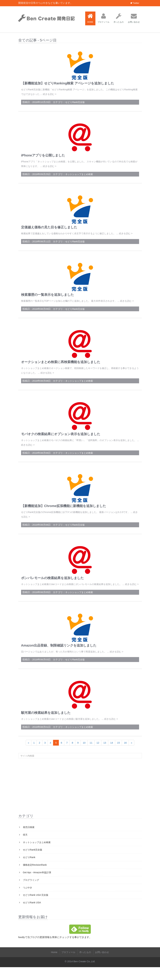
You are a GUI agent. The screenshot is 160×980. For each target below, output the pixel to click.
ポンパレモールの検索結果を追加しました (52, 585)
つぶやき (28, 900)
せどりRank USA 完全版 (36, 908)
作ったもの (119, 18)
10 (84, 753)
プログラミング (31, 892)
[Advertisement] (80, 796)
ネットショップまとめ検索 (80, 173)
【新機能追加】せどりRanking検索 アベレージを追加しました (68, 83)
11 (91, 753)
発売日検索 (29, 838)
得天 (25, 846)
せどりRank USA (32, 915)
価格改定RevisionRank (35, 877)
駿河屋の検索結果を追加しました (46, 724)
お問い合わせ (134, 18)
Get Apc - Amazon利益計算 (37, 884)
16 (125, 753)
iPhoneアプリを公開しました (43, 155)
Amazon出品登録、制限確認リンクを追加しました (59, 656)
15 (119, 753)
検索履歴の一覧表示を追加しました (47, 298)
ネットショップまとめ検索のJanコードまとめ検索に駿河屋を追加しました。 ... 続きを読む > (73, 730)
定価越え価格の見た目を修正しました (49, 227)
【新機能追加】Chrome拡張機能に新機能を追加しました (64, 513)
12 (98, 753)
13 (105, 753)
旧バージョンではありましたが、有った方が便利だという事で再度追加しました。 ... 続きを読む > (76, 663)
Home (53, 965)
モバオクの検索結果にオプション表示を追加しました (61, 442)
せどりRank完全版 (76, 102)
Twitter (135, 3)
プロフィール (103, 18)
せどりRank (29, 869)
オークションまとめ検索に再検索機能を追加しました (61, 370)
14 (112, 753)
